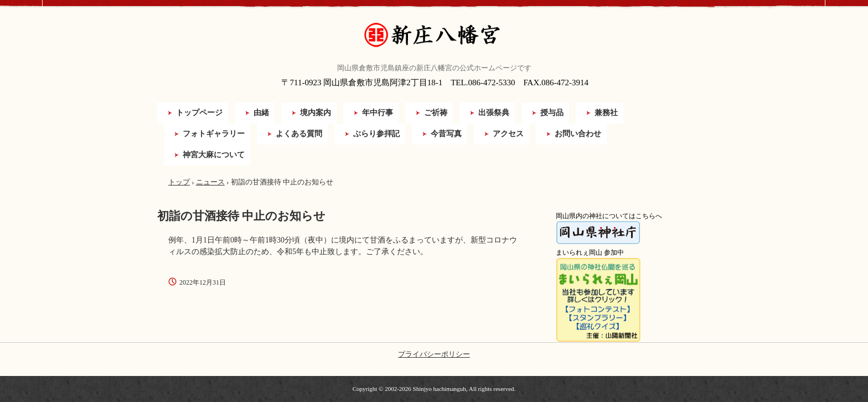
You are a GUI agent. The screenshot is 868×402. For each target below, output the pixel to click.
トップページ (199, 113)
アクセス (508, 134)
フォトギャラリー (214, 134)
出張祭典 (494, 113)
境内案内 (316, 113)
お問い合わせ (578, 134)
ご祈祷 (436, 113)
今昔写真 (446, 134)
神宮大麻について (214, 155)
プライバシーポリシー (434, 354)
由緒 (261, 113)
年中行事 (378, 113)
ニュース (210, 182)
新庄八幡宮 (434, 35)
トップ (179, 182)
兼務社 (606, 113)
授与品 (552, 113)
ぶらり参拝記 (376, 134)
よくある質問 (299, 134)
